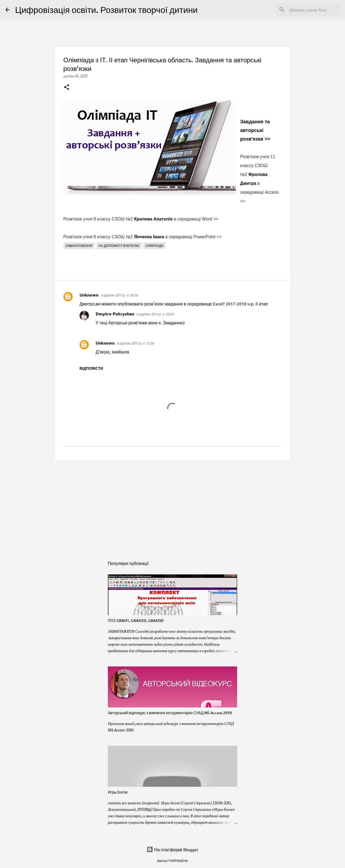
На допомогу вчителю (119, 246)
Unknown (89, 295)
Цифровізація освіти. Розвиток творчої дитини (106, 10)
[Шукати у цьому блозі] (312, 10)
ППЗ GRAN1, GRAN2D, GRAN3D (136, 620)
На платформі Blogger (172, 849)
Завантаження (79, 246)
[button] (67, 88)
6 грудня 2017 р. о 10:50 (155, 314)
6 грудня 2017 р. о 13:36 (135, 343)
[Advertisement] (172, 506)
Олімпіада (155, 246)
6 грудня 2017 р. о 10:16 (119, 295)
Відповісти (91, 368)
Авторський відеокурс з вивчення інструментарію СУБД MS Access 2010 (170, 713)
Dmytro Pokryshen (115, 314)
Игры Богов (118, 792)
